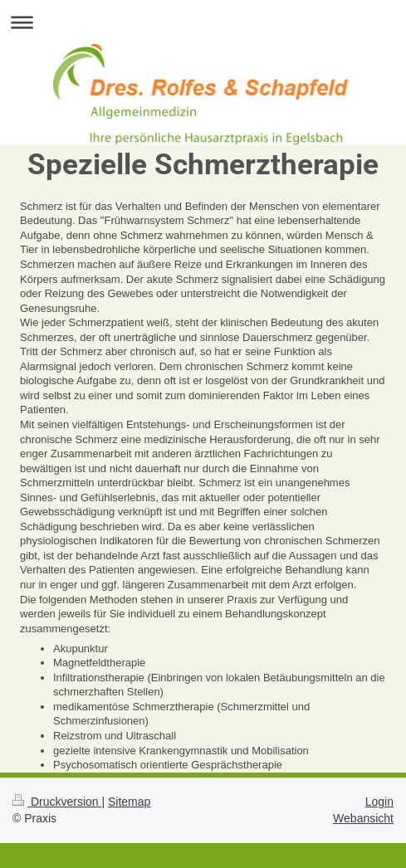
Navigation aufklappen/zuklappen (203, 22)
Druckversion (57, 802)
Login (379, 802)
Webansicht (363, 818)
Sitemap (129, 802)
